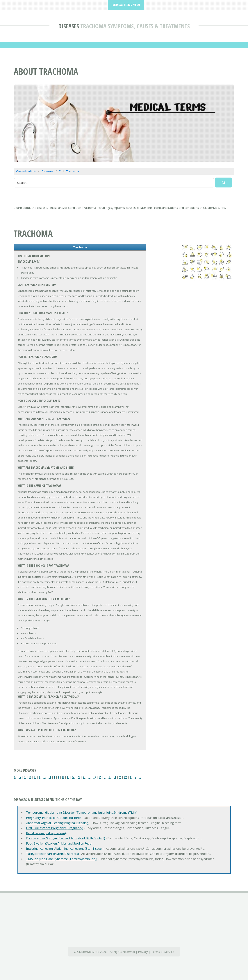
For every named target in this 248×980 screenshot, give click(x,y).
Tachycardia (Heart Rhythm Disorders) (52, 854)
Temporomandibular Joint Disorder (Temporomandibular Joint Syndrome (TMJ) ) (82, 813)
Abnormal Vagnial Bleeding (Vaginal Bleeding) (58, 823)
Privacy (143, 952)
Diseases (69, 26)
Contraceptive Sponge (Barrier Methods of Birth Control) (66, 838)
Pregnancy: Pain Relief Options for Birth (54, 818)
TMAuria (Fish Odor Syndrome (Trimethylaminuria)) (62, 859)
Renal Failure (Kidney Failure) (46, 833)
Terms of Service (163, 952)
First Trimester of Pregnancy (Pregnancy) (55, 828)
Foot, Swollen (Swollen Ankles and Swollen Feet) (59, 843)
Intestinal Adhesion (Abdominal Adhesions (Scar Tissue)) (65, 849)
